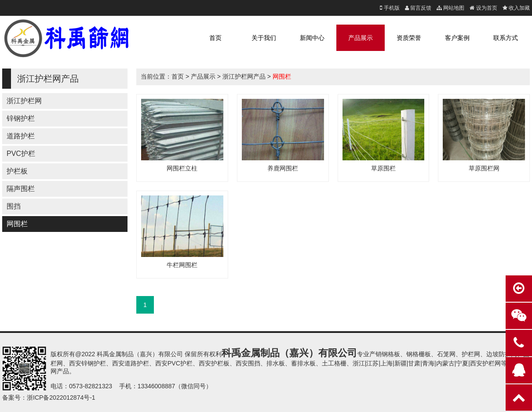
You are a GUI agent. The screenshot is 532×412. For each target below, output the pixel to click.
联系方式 (506, 38)
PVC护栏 (21, 154)
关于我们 (264, 38)
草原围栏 (383, 168)
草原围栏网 (484, 168)
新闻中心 (312, 38)
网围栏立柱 (182, 168)
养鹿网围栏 (283, 168)
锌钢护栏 (21, 118)
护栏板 (17, 171)
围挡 (14, 206)
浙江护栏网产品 (244, 76)
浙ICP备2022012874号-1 (61, 398)
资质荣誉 (409, 38)
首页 (215, 38)
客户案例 (457, 38)
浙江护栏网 (24, 101)
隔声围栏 (21, 189)
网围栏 (17, 224)
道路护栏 (21, 136)
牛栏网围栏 (182, 265)
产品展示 (361, 38)
